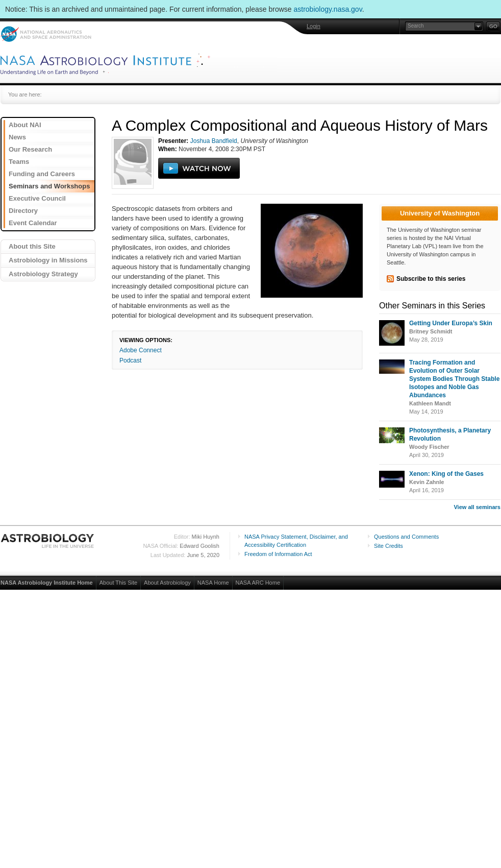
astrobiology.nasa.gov (328, 9)
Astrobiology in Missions (48, 260)
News (17, 137)
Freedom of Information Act (278, 554)
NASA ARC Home (258, 583)
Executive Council (37, 198)
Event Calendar (33, 223)
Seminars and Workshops (49, 186)
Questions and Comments (406, 537)
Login (314, 26)
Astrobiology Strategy (43, 274)
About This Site (118, 583)
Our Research (30, 149)
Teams (19, 162)
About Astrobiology (167, 583)
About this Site (32, 246)
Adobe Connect (141, 350)
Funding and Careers (42, 174)
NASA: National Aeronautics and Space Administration (46, 34)
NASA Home (213, 583)
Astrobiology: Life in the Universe (48, 541)
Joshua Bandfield (214, 141)
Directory (23, 211)
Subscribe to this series (431, 279)
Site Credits (389, 546)
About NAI (25, 125)
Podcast (130, 360)
